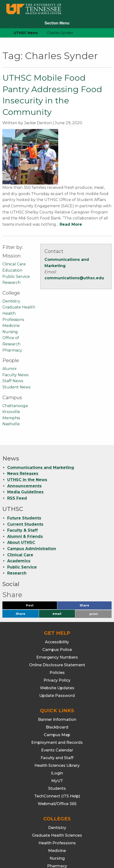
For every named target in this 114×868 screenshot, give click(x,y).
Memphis (11, 368)
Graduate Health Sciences (57, 786)
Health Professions (57, 793)
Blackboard (57, 677)
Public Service (16, 227)
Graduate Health (19, 257)
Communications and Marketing (41, 418)
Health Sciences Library (57, 716)
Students (57, 739)
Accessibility (57, 592)
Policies (57, 623)
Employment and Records (57, 693)
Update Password (57, 646)
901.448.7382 (62, 843)
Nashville (11, 374)
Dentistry (11, 251)
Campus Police (57, 600)
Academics (19, 511)
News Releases (23, 424)
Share (92, 557)
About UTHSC (21, 493)
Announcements (24, 436)
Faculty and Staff (57, 708)
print (94, 564)
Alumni (9, 319)
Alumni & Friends (25, 487)
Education (12, 221)
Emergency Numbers (57, 608)
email (57, 564)
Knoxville (11, 362)
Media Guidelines (25, 442)
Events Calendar (57, 700)
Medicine (11, 276)
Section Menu (57, 23)
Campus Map (57, 685)
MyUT (57, 731)
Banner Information (57, 670)
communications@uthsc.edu (74, 228)
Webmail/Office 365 (57, 754)
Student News (16, 337)
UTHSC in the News (27, 430)
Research (11, 233)
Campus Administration (32, 499)
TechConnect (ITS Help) (57, 746)
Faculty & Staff (22, 480)
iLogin (57, 723)
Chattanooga (15, 356)
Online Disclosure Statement (57, 615)
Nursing (10, 282)
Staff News (13, 331)
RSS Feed (17, 448)
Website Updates (57, 638)
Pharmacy (12, 300)
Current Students (25, 474)
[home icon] (2, 33)
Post (35, 557)
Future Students (24, 468)
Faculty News (15, 325)
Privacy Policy (57, 630)
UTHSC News (26, 33)
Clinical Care (14, 214)
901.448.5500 (92, 837)
